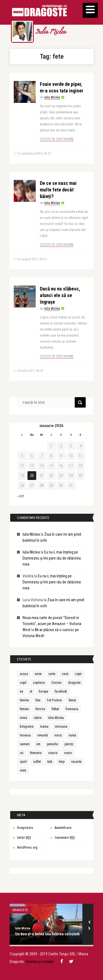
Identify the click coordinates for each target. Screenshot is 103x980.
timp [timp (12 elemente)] (62, 762)
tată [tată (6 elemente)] (50, 762)
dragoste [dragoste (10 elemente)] (74, 683)
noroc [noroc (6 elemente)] (58, 735)
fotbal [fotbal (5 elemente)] (55, 709)
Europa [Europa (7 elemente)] (43, 691)
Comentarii (65, 838)
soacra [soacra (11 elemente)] (53, 753)
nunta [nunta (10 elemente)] (72, 735)
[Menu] (90, 10)
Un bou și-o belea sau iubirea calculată (47, 934)
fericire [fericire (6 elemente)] (40, 709)
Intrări (24, 838)
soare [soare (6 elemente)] (68, 753)
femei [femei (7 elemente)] (72, 700)
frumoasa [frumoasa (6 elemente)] (72, 709)
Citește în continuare (57, 139)
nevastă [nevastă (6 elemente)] (43, 735)
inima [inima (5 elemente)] (23, 718)
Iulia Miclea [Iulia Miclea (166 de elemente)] (56, 718)
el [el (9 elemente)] (31, 691)
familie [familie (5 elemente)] (24, 700)
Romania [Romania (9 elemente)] (36, 753)
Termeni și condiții (40, 962)
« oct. (21, 496)
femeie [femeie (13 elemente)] (24, 709)
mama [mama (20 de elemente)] (44, 727)
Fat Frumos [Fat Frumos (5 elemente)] (55, 700)
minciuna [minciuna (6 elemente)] (61, 727)
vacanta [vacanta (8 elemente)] (76, 762)
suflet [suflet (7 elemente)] (37, 762)
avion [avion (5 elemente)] (38, 674)
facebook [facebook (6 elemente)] (61, 691)
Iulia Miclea (50, 32)
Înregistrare (25, 828)
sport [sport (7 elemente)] (23, 762)
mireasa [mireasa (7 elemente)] (25, 735)
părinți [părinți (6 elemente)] (69, 744)
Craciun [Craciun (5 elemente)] (56, 683)
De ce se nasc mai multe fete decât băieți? (58, 190)
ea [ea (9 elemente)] (21, 691)
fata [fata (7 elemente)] (38, 700)
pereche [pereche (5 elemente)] (52, 744)
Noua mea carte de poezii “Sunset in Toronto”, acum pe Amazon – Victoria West (52, 624)
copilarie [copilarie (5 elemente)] (39, 683)
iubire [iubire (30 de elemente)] (38, 718)
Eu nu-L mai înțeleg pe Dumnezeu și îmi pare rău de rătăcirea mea (52, 558)
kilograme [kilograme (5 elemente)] (27, 727)
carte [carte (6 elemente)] (52, 674)
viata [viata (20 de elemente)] (23, 770)
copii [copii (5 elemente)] (78, 674)
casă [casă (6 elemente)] (65, 674)
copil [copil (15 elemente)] (23, 683)
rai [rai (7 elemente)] (22, 753)
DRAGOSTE (20, 910)
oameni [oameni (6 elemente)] (25, 744)
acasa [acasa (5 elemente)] (24, 674)
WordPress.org (27, 848)
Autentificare (63, 828)
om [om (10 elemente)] (38, 744)
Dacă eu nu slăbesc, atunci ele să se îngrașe (60, 295)
